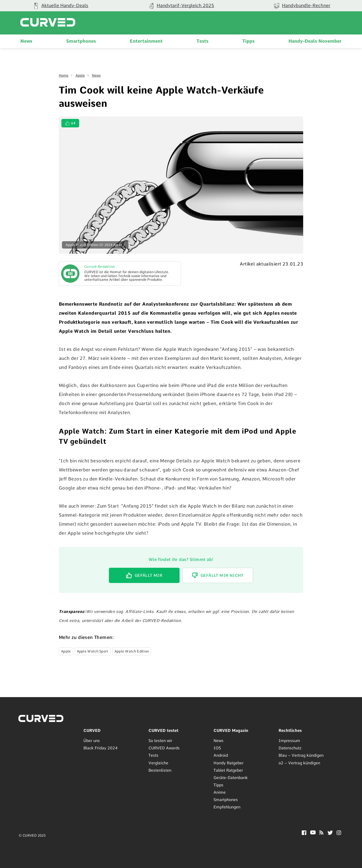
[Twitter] (330, 833)
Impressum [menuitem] (289, 741)
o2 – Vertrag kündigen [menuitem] (299, 763)
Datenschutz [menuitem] (290, 748)
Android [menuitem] (221, 755)
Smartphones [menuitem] (81, 41)
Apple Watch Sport (93, 651)
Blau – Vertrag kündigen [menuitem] (301, 755)
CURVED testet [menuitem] (163, 730)
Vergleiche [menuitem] (158, 763)
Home (64, 75)
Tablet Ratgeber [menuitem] (228, 770)
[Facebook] (304, 833)
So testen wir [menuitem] (160, 741)
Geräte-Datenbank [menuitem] (231, 778)
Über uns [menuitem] (92, 741)
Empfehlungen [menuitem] (227, 807)
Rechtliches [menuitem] (290, 730)
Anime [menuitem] (220, 792)
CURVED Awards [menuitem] (164, 748)
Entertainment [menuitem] (146, 41)
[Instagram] (339, 833)
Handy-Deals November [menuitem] (315, 41)
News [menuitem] (26, 41)
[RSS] (321, 833)
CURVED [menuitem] (92, 730)
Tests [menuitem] (202, 41)
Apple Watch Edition (132, 651)
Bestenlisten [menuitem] (160, 770)
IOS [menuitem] (217, 748)
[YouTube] (313, 833)
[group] (181, 6)
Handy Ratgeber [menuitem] (229, 763)
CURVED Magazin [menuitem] (231, 730)
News (96, 75)
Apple (80, 75)
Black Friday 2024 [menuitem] (101, 748)
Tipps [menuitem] (248, 41)
